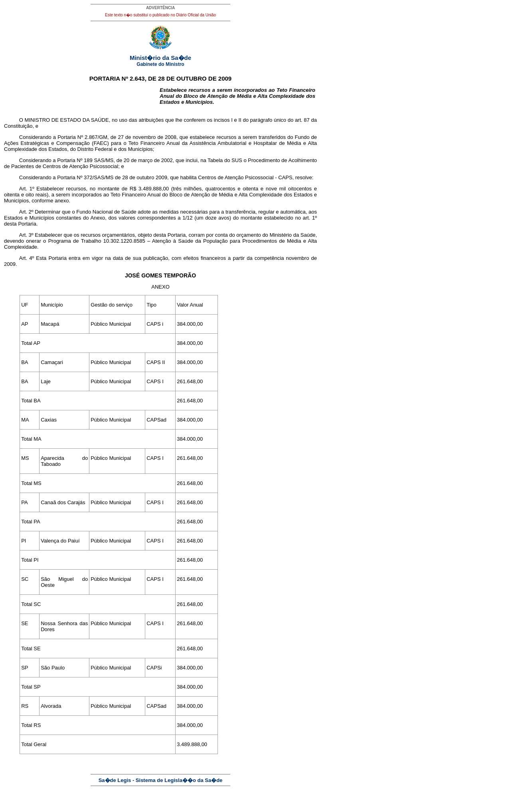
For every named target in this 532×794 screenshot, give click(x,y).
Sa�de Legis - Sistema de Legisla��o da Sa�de (161, 780)
